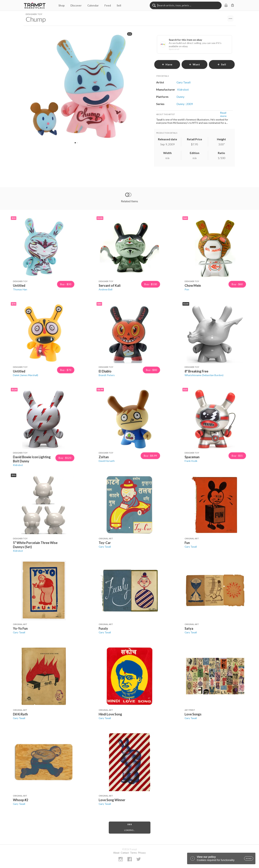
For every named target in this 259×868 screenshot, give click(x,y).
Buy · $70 (66, 370)
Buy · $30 (66, 284)
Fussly (103, 628)
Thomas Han (20, 289)
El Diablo (105, 371)
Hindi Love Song (110, 714)
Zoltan (104, 457)
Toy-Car (105, 543)
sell (222, 64)
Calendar (93, 5)
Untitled (19, 285)
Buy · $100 (151, 284)
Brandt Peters (107, 375)
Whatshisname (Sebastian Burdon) (204, 375)
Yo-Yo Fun (20, 628)
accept (249, 858)
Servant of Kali (110, 285)
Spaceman (192, 457)
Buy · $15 (237, 456)
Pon (187, 289)
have (167, 64)
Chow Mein (193, 285)
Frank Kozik (191, 461)
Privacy (142, 853)
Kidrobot (18, 465)
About (116, 853)
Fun (187, 543)
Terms (133, 853)
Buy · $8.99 (150, 456)
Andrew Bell (106, 289)
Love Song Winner (112, 800)
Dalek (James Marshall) (26, 375)
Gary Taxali (105, 547)
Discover (76, 5)
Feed (108, 5)
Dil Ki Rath (20, 714)
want (194, 64)
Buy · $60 (237, 284)
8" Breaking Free (196, 371)
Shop (62, 5)
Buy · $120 (65, 458)
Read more (223, 114)
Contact (125, 853)
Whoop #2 (20, 800)
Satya (189, 628)
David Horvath (107, 461)
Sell (119, 5)
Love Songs (193, 714)
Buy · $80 (152, 370)
